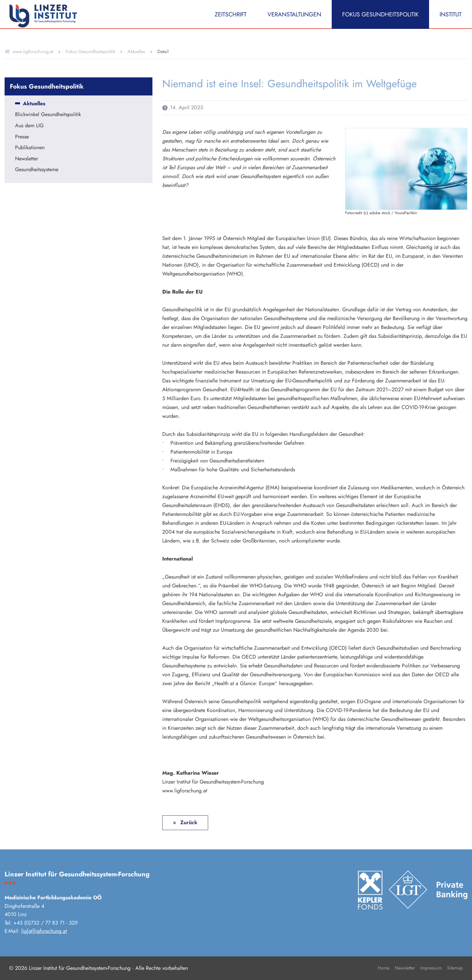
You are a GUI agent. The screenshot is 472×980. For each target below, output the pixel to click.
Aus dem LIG (29, 126)
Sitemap (455, 968)
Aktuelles (136, 51)
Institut (451, 14)
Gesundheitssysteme (37, 170)
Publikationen (30, 148)
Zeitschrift (231, 14)
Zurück (188, 822)
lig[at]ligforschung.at (44, 931)
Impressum (431, 968)
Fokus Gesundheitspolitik (380, 14)
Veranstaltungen (294, 14)
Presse (22, 137)
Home (383, 968)
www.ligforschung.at (33, 51)
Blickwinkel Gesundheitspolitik (48, 115)
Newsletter (27, 159)
